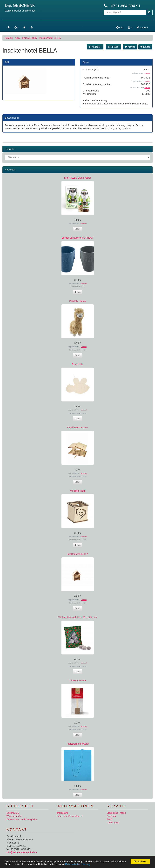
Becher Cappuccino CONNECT (77, 238)
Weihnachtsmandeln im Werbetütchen (77, 617)
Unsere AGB (13, 813)
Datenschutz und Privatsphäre (22, 819)
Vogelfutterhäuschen (78, 428)
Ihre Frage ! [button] (114, 47)
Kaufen (145, 47)
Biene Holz (78, 364)
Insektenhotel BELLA (50, 38)
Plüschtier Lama (77, 301)
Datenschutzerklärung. (78, 864)
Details (77, 229)
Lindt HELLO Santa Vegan (77, 178)
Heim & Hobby (30, 38)
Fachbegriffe (113, 823)
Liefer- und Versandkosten (70, 816)
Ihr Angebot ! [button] (95, 47)
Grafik (110, 819)
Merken (130, 47)
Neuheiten (10, 170)
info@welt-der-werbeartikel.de (22, 852)
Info (120, 28)
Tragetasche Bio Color (77, 744)
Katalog (9, 38)
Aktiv (17, 38)
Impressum (62, 813)
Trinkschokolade (77, 681)
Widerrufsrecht (14, 816)
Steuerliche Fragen (116, 813)
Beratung (111, 816)
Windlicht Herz (77, 491)
